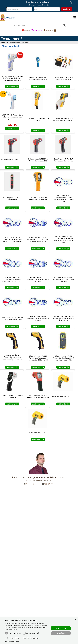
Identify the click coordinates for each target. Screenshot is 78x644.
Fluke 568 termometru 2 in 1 (62, 396)
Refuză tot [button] (61, 633)
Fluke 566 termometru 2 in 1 (36, 433)
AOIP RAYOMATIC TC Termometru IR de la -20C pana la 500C (38, 279)
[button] (27, 641)
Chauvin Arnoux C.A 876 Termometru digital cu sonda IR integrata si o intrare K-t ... (64, 358)
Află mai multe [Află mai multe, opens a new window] (13, 630)
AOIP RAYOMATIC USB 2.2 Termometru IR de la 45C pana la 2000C (64, 279)
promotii (26, 30)
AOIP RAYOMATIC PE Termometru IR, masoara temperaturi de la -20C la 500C (12, 279)
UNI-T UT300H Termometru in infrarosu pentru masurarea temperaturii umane (12, 117)
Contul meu (48, 30)
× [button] (76, 619)
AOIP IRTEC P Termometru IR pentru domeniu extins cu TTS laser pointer (64, 318)
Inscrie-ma (67, 9)
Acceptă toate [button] (61, 628)
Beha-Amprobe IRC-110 (9, 160)
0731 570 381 (49, 484)
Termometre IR (26, 43)
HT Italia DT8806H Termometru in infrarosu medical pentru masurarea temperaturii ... (12, 78)
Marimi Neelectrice (15, 43)
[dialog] (39, 631)
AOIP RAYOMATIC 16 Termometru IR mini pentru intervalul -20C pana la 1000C (12, 240)
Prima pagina (4, 43)
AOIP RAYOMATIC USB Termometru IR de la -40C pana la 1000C (38, 318)
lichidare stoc (36, 30)
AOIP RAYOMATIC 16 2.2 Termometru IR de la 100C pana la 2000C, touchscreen (38, 240)
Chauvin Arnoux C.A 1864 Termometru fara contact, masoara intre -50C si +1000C (38, 358)
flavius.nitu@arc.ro (32, 484)
